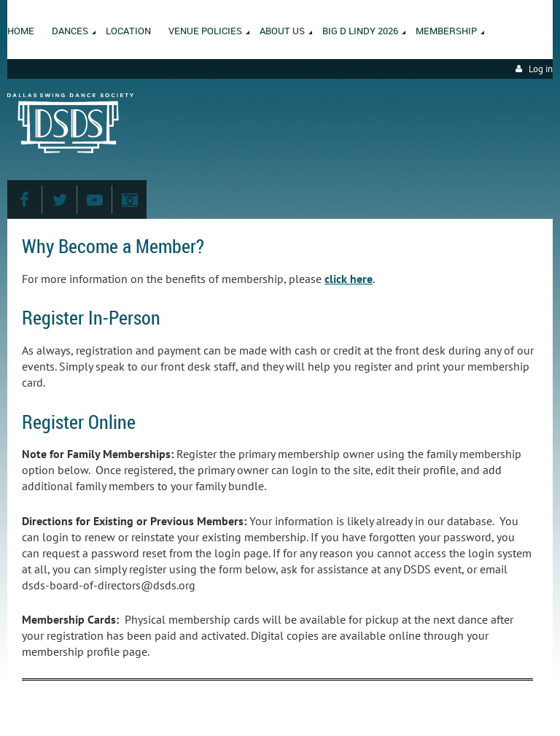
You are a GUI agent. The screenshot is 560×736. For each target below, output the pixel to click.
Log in (541, 69)
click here (349, 279)
